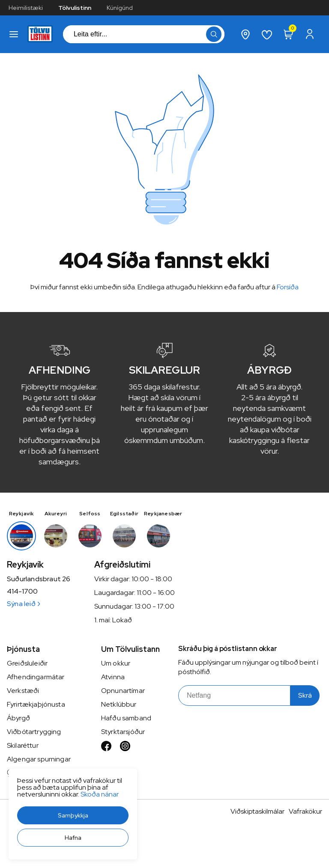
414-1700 (22, 592)
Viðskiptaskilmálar (257, 811)
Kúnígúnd (120, 8)
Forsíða (288, 287)
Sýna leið (23, 604)
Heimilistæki (26, 8)
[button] (73, 815)
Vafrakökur (305, 811)
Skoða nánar (100, 794)
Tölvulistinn (75, 8)
